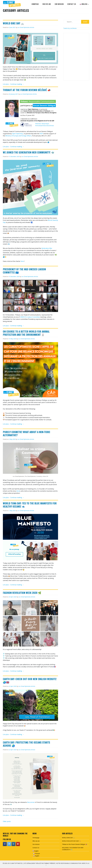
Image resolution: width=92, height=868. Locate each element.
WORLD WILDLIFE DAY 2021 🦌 (72, 841)
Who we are (47, 4)
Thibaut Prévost (50, 863)
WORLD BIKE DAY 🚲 (13, 23)
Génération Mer (47, 248)
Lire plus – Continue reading (13, 84)
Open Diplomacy (18, 134)
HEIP (41, 134)
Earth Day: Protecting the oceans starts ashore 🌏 (26, 744)
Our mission (59, 4)
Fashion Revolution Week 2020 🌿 (22, 593)
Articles (32, 27)
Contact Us (72, 4)
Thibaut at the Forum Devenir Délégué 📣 (27, 90)
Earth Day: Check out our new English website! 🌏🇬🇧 (30, 681)
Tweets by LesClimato (70, 28)
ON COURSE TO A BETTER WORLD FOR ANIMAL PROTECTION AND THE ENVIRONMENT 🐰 (26, 333)
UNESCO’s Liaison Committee (30, 317)
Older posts (7, 821)
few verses (31, 802)
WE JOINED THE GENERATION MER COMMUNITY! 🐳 (29, 152)
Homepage (35, 4)
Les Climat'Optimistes (24, 27)
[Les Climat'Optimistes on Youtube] (18, 844)
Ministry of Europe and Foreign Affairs (18, 136)
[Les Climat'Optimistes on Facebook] (5, 844)
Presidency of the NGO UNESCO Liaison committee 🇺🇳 (24, 271)
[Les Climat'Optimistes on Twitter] (9, 844)
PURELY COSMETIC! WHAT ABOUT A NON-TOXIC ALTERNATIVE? (27, 434)
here (22, 261)
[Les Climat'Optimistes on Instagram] (14, 844)
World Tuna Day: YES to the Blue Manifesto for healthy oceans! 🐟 (30, 505)
